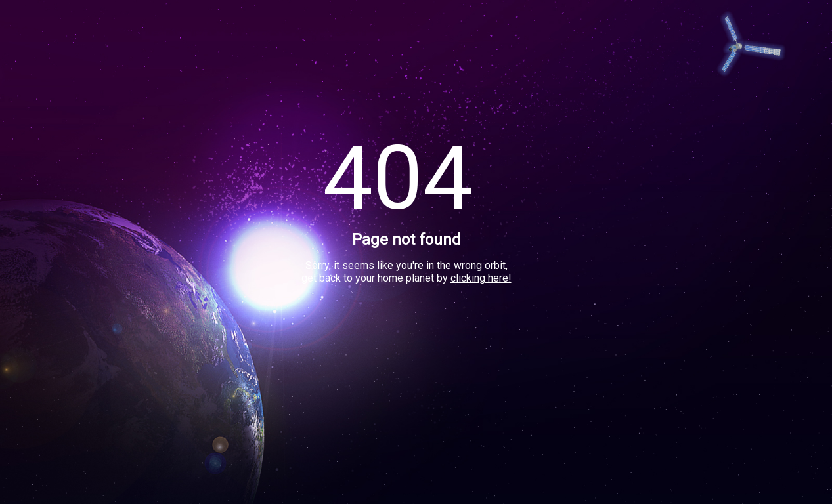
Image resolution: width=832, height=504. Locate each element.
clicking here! (481, 278)
